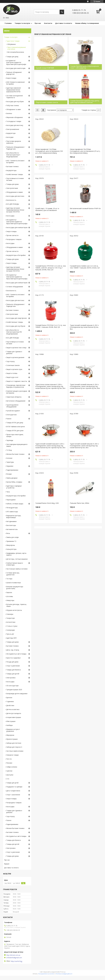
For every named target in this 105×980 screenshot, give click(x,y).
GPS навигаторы (12, 512)
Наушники (10, 466)
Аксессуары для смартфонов (16, 318)
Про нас (38, 23)
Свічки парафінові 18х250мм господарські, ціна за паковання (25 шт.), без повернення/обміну (85, 151)
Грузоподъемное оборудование (12, 406)
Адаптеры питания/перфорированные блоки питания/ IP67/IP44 (15, 210)
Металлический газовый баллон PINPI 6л (85, 208)
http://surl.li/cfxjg (17, 961)
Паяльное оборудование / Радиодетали (16, 148)
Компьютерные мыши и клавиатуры (15, 564)
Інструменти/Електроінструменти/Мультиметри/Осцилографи (16, 62)
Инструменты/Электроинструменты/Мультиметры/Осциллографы (17, 222)
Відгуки (7, 864)
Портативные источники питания (15, 179)
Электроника (11, 678)
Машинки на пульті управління (13, 730)
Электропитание (12, 188)
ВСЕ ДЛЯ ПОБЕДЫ (13, 204)
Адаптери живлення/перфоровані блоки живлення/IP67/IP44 (14, 90)
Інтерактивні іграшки (14, 717)
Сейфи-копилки (12, 767)
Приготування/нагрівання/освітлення (17, 48)
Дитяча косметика (13, 709)
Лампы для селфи (12, 537)
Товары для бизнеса (13, 670)
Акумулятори (11, 133)
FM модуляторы (12, 508)
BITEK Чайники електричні (15, 427)
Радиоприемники (12, 470)
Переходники (11, 500)
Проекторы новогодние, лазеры (15, 435)
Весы (8, 533)
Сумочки (9, 771)
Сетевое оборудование (15, 287)
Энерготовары (11, 231)
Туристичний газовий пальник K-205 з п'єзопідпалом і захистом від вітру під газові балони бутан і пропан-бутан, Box (50, 446)
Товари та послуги (22, 23)
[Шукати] (62, 12)
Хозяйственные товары (15, 174)
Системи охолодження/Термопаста (15, 97)
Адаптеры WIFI (11, 638)
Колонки (9, 458)
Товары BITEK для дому (15, 423)
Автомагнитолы (12, 529)
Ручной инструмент (13, 411)
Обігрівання (11, 44)
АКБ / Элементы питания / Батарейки (15, 162)
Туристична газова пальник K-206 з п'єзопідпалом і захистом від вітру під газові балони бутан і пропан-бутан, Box (50, 386)
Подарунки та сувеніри (14, 787)
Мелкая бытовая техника (15, 454)
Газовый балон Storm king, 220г (47, 503)
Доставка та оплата (64, 23)
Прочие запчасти (12, 235)
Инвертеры (10, 600)
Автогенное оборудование (16, 401)
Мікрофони (10, 735)
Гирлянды (10, 440)
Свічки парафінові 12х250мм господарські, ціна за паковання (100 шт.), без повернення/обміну (49, 151)
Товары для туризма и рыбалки (14, 352)
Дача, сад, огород (13, 650)
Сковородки (10, 630)
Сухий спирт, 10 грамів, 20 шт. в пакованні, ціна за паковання (47, 209)
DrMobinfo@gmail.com (14, 958)
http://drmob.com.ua (13, 955)
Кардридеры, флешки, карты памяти (16, 554)
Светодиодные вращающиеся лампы (17, 445)
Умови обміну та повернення (87, 23)
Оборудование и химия (14, 192)
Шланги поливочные (14, 583)
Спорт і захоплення (13, 795)
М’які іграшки (11, 721)
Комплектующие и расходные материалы (17, 392)
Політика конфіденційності (64, 974)
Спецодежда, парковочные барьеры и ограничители (16, 386)
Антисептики (11, 622)
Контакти (48, 23)
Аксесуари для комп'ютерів (16, 68)
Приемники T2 (11, 541)
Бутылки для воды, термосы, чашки (16, 605)
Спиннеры (10, 614)
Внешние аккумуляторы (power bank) (15, 588)
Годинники (10, 701)
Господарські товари (14, 121)
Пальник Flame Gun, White (80, 503)
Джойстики (10, 705)
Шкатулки (10, 775)
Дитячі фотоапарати (14, 713)
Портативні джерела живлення (14, 142)
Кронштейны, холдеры (14, 482)
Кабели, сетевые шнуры (15, 504)
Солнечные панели (13, 365)
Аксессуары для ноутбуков (16, 326)
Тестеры (9, 579)
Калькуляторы (11, 549)
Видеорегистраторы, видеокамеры (14, 516)
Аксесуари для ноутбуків (15, 101)
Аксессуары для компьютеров (17, 227)
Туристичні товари (13, 41)
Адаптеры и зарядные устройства (14, 487)
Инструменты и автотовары (16, 654)
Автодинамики (11, 521)
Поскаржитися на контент (46, 974)
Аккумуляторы (11, 170)
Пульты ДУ (10, 634)
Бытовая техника (12, 166)
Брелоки (9, 698)
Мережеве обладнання (14, 117)
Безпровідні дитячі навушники (17, 694)
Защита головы (12, 373)
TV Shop (9, 450)
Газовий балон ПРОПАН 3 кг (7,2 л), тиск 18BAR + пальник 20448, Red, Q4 (51, 326)
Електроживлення (13, 129)
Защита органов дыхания (15, 357)
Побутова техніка (13, 105)
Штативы (10, 596)
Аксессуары (10, 216)
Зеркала (9, 592)
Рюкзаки (9, 763)
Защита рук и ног (12, 377)
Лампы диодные (12, 478)
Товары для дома (12, 184)
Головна (8, 23)
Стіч (8, 779)
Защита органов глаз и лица (16, 348)
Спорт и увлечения (13, 666)
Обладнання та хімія (13, 109)
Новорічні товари (12, 755)
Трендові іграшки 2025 (14, 690)
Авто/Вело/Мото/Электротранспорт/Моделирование (13, 155)
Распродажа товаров (14, 239)
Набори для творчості (14, 747)
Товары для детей (13, 674)
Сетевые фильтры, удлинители (13, 574)
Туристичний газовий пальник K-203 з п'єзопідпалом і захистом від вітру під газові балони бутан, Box (84, 446)
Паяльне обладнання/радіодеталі (14, 73)
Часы (8, 492)
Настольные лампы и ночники (17, 569)
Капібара (9, 725)
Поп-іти (9, 759)
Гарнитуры (10, 462)
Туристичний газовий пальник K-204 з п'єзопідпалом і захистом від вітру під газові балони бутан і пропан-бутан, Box (85, 386)
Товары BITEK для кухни (15, 431)
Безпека (9, 113)
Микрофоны (11, 545)
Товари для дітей (12, 783)
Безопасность (11, 200)
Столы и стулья (12, 626)
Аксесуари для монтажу (15, 125)
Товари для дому (12, 57)
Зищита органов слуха (14, 369)
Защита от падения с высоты (17, 381)
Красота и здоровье (13, 658)
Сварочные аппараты (14, 397)
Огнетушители (11, 415)
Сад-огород (10, 361)
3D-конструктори (12, 686)
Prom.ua (63, 972)
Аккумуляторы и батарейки (16, 255)
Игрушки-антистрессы (14, 610)
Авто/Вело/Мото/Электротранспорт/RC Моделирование (14, 332)
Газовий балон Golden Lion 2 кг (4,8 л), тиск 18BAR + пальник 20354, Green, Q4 (85, 267)
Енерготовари (11, 78)
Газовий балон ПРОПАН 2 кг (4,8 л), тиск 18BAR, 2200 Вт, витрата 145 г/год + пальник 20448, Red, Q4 (51, 268)
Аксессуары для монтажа (15, 196)
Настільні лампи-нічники (15, 751)
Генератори (10, 618)
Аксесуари (10, 137)
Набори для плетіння (14, 743)
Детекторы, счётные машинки (17, 559)
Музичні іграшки (12, 739)
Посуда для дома (12, 662)
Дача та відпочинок (13, 791)
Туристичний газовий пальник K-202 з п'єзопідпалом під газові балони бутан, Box (84, 327)
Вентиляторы (11, 525)
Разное (9, 419)
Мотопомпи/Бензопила (16, 52)
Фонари (9, 474)
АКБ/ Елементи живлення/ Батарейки (15, 83)
